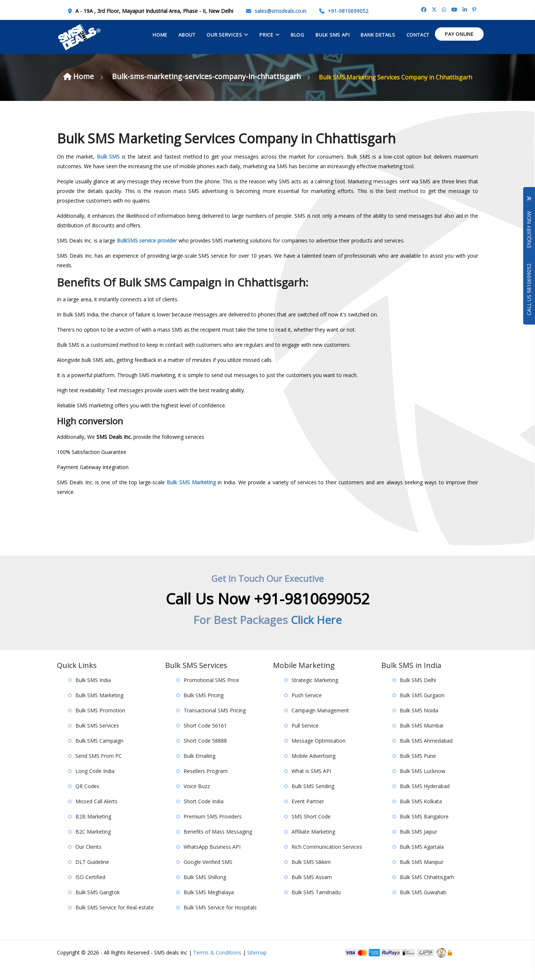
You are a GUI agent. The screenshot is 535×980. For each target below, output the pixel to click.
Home (160, 35)
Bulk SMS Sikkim (311, 877)
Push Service (307, 710)
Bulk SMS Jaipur (418, 846)
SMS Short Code (311, 831)
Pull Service (305, 740)
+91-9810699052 (348, 11)
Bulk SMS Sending (313, 801)
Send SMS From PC (99, 771)
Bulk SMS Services (97, 740)
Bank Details (378, 35)
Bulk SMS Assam (312, 892)
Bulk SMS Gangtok (98, 907)
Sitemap (257, 967)
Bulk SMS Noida (419, 725)
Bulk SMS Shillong (205, 892)
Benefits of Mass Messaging (218, 846)
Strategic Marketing (315, 695)
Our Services (224, 35)
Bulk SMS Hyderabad (425, 801)
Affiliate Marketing (313, 846)
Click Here (316, 635)
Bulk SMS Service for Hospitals (220, 922)
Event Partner (308, 816)
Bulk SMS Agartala (422, 862)
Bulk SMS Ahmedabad (426, 755)
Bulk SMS (108, 171)
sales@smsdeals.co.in (280, 11)
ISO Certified (90, 892)
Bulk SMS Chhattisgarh (427, 892)
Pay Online (459, 34)
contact (418, 35)
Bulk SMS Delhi (418, 695)
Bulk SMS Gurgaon (422, 710)
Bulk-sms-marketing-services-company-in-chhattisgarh (288, 77)
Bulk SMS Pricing (204, 710)
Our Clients (88, 862)
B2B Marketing (93, 831)
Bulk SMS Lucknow (422, 786)
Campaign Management (320, 725)
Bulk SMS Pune (418, 771)
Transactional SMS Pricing (215, 725)
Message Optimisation (318, 755)
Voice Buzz (197, 801)
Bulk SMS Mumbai (422, 740)
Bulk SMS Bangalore (424, 831)
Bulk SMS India (93, 695)
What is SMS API (311, 786)
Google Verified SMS (208, 877)
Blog (298, 35)
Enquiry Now (529, 222)
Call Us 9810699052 (529, 289)
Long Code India (95, 786)
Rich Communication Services (327, 862)
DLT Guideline (92, 877)
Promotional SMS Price (211, 695)
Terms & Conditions (217, 967)
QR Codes (87, 801)
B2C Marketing (93, 846)
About (187, 35)
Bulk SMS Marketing (191, 497)
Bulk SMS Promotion (100, 725)
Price (266, 35)
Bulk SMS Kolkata (421, 816)
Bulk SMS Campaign (99, 755)
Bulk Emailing (200, 771)
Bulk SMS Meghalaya (209, 907)
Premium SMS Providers (213, 831)
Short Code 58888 (205, 755)
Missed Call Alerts (96, 816)
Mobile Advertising (313, 771)
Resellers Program (206, 786)
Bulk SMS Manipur (422, 877)
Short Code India (204, 816)
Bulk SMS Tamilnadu (316, 907)
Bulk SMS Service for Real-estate (115, 922)
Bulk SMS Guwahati (423, 907)
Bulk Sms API (333, 35)
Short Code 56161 (205, 740)
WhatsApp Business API (212, 862)
